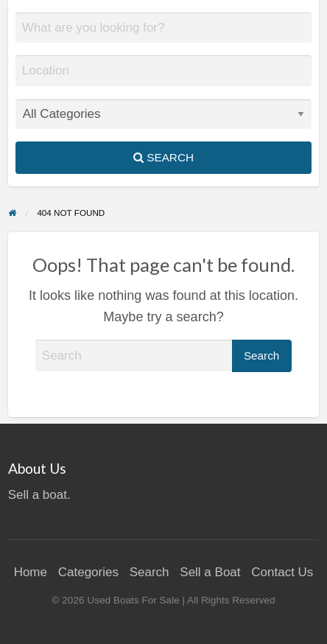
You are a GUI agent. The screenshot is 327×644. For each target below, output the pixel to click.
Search (163, 157)
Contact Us (282, 572)
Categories (88, 572)
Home (31, 572)
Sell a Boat (210, 572)
